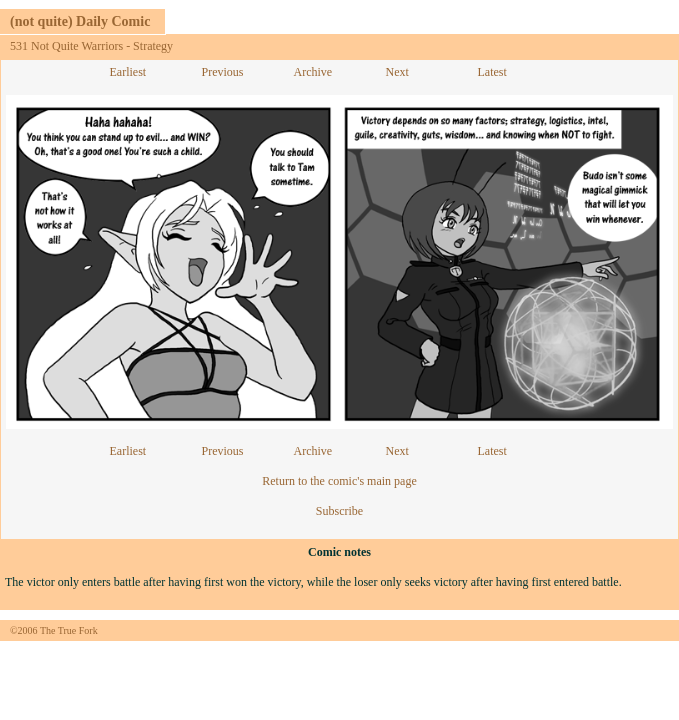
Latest (492, 72)
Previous (223, 72)
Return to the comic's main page (339, 481)
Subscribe (339, 511)
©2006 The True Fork (54, 630)
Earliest (128, 72)
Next (397, 72)
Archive (313, 72)
